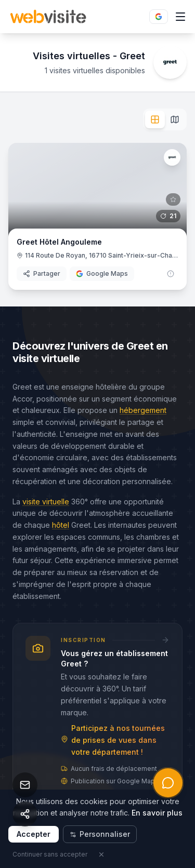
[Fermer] (101, 854)
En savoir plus (157, 813)
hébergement (143, 410)
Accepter (34, 834)
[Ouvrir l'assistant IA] (168, 783)
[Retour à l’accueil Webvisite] (48, 17)
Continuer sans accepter (50, 854)
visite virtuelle (46, 502)
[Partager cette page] (25, 814)
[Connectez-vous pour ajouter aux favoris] (173, 199)
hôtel (61, 525)
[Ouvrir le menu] (180, 17)
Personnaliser (100, 834)
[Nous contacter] (25, 785)
